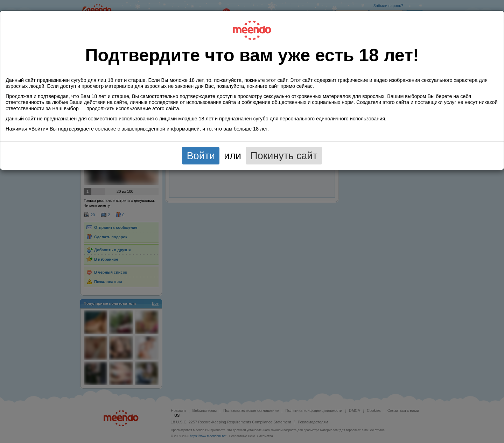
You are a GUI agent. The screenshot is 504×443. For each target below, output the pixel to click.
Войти (201, 156)
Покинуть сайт (284, 156)
